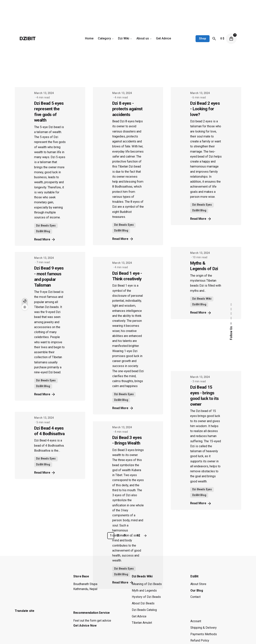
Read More (45, 473)
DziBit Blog (43, 465)
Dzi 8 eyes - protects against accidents (127, 109)
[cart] (231, 39)
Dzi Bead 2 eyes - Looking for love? (205, 109)
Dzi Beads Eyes (46, 459)
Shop (203, 38)
